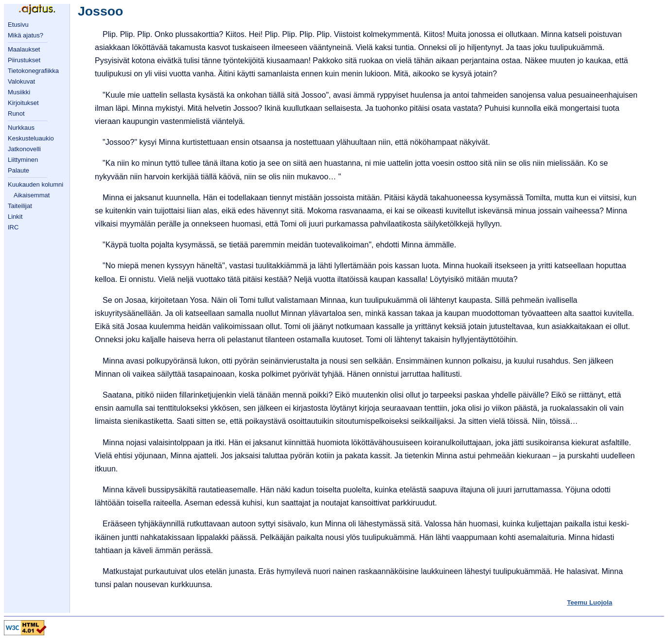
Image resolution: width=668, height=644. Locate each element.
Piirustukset (24, 60)
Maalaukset (24, 49)
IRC (13, 227)
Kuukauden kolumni (35, 184)
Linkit (15, 217)
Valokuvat (21, 81)
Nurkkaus (21, 128)
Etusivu (18, 25)
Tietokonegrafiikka (33, 71)
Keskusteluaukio (31, 138)
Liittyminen (23, 160)
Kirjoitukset (23, 103)
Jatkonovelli (24, 149)
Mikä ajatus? (26, 35)
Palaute (18, 170)
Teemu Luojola (589, 602)
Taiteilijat (20, 206)
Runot (16, 113)
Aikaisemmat (32, 195)
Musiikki (19, 92)
